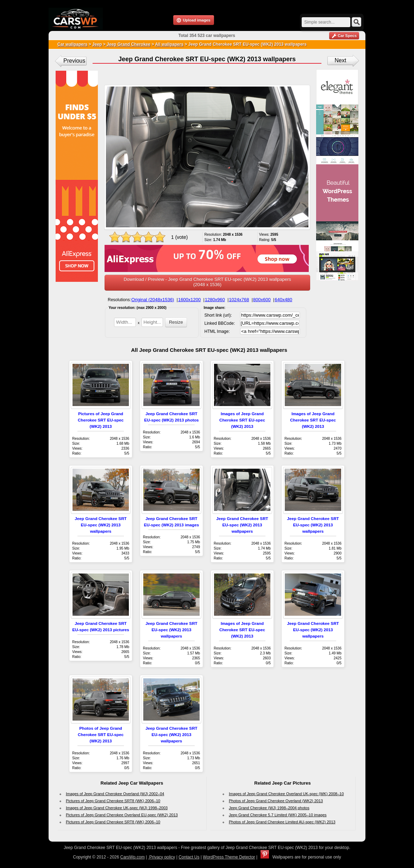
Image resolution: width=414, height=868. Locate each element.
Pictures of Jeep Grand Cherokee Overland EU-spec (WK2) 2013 (122, 815)
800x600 (262, 300)
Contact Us (189, 857)
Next (341, 60)
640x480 (283, 300)
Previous (74, 61)
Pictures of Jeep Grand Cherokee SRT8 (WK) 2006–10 (113, 801)
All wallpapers (169, 44)
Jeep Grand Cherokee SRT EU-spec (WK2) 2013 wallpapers (101, 525)
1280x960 (215, 300)
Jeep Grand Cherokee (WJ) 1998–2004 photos (269, 808)
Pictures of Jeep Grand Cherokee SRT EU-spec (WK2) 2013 (101, 420)
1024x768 (239, 300)
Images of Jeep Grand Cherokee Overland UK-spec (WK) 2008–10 (286, 794)
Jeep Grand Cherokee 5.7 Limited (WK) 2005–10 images (278, 815)
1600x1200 (189, 300)
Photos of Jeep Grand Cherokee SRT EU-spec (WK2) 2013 (101, 734)
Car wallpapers (72, 44)
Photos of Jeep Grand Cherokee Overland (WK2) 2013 (276, 801)
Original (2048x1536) (153, 300)
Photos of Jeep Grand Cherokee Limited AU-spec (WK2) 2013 (282, 822)
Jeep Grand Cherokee (128, 44)
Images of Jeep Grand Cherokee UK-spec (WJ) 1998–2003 (117, 808)
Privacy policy (162, 857)
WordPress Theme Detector (229, 857)
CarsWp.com (133, 857)
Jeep (97, 44)
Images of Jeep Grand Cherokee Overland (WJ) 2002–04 (115, 794)
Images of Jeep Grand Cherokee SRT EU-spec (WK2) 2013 (242, 420)
